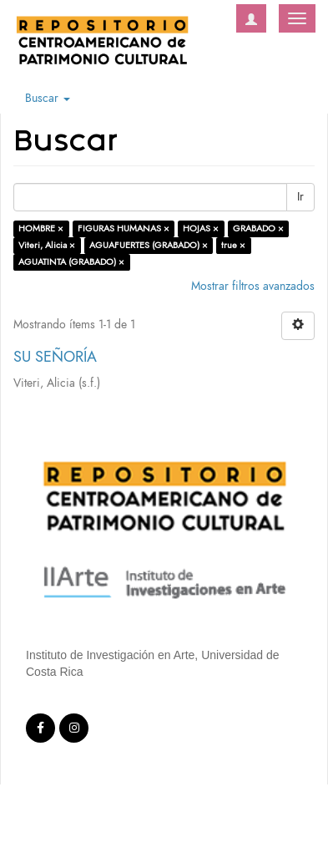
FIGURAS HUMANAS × (124, 228)
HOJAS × (201, 228)
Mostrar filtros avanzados (253, 286)
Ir (300, 197)
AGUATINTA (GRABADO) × (71, 262)
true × (233, 245)
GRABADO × (258, 228)
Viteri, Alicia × (47, 245)
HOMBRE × (41, 228)
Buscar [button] (48, 98)
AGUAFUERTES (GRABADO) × (149, 245)
